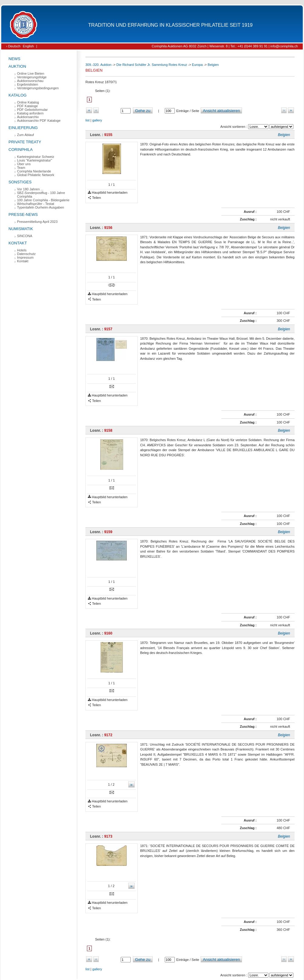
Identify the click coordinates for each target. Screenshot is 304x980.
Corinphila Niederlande (34, 171)
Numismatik (21, 229)
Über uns (24, 164)
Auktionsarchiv (28, 117)
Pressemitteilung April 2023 (37, 222)
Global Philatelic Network (36, 175)
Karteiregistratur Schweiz (36, 157)
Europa (197, 65)
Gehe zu (143, 111)
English (28, 46)
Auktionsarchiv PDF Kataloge (39, 121)
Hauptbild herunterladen (108, 193)
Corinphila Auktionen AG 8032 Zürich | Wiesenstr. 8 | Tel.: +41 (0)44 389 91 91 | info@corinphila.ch (225, 46)
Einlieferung (23, 128)
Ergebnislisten (28, 84)
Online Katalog (28, 102)
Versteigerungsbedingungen (38, 88)
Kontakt (18, 243)
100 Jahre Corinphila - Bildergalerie (43, 200)
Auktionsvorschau (30, 81)
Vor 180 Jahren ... (30, 189)
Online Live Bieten (31, 73)
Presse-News (23, 214)
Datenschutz (26, 254)
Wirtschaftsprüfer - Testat (36, 204)
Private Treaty (25, 142)
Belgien (213, 65)
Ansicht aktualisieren (221, 111)
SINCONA (25, 236)
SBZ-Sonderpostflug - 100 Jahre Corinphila (41, 195)
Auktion (17, 66)
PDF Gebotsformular (32, 110)
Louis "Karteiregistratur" (35, 160)
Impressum (25, 257)
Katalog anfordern (30, 113)
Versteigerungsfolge (32, 77)
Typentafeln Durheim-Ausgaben (41, 207)
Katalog (17, 95)
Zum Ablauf (26, 135)
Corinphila (21, 150)
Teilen (94, 198)
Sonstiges (20, 182)
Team (21, 168)
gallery (97, 120)
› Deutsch (13, 46)
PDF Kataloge (27, 106)
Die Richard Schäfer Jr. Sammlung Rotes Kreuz (152, 65)
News (14, 59)
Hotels (22, 250)
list (87, 120)
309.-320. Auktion (98, 65)
